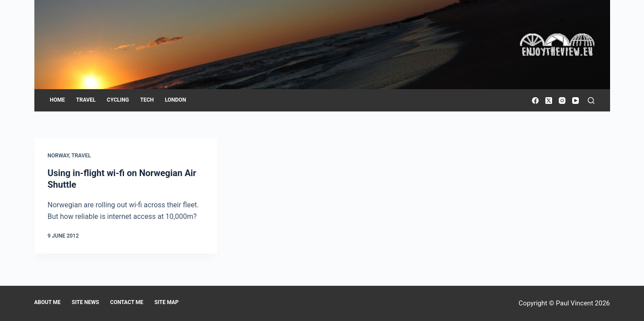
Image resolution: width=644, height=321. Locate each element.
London (175, 100)
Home (58, 100)
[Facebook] (535, 101)
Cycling (118, 100)
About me (48, 302)
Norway (58, 156)
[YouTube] (575, 101)
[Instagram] (562, 101)
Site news (85, 302)
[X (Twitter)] (549, 101)
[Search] (591, 101)
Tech (147, 100)
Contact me (127, 302)
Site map (166, 302)
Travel (86, 100)
